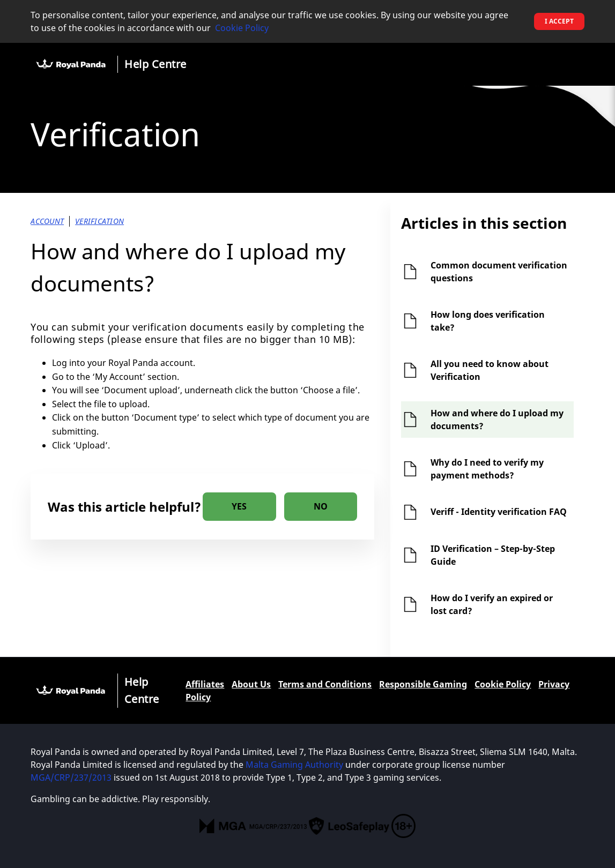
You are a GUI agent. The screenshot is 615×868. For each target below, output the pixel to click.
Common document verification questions (499, 272)
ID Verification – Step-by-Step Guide (493, 555)
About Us (251, 684)
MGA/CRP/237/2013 (71, 777)
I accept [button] (559, 21)
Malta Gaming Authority (294, 765)
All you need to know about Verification (490, 370)
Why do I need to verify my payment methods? (487, 469)
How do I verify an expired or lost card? (492, 604)
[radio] (239, 507)
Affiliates (205, 684)
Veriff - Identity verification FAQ (499, 512)
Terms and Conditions (325, 684)
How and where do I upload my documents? (497, 420)
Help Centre (155, 64)
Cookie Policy (242, 28)
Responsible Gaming (423, 684)
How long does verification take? (488, 321)
